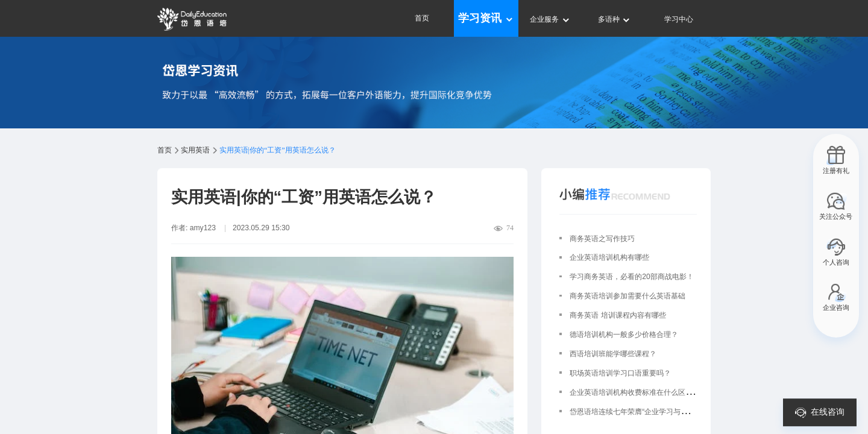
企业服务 (550, 19)
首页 (422, 18)
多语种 (615, 19)
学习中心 (679, 19)
